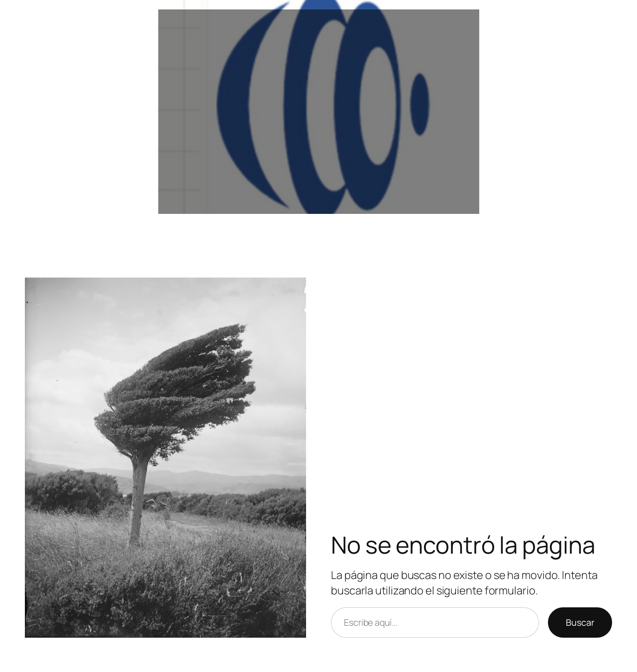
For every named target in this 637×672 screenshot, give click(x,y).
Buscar (580, 622)
